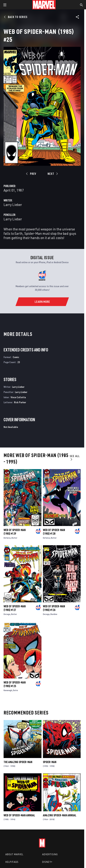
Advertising (50, 854)
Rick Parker (20, 402)
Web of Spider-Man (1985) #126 (54, 608)
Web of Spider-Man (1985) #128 (54, 532)
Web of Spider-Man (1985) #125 (15, 684)
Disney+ (47, 862)
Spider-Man (50, 762)
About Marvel (14, 854)
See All (75, 457)
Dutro (15, 690)
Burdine (54, 614)
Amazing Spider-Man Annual (60, 815)
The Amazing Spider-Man (18, 762)
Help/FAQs (12, 862)
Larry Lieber (13, 205)
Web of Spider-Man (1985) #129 (15, 532)
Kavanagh (8, 690)
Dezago (7, 614)
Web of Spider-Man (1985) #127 (15, 608)
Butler (14, 538)
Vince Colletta (18, 397)
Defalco (7, 538)
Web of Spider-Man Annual (19, 815)
